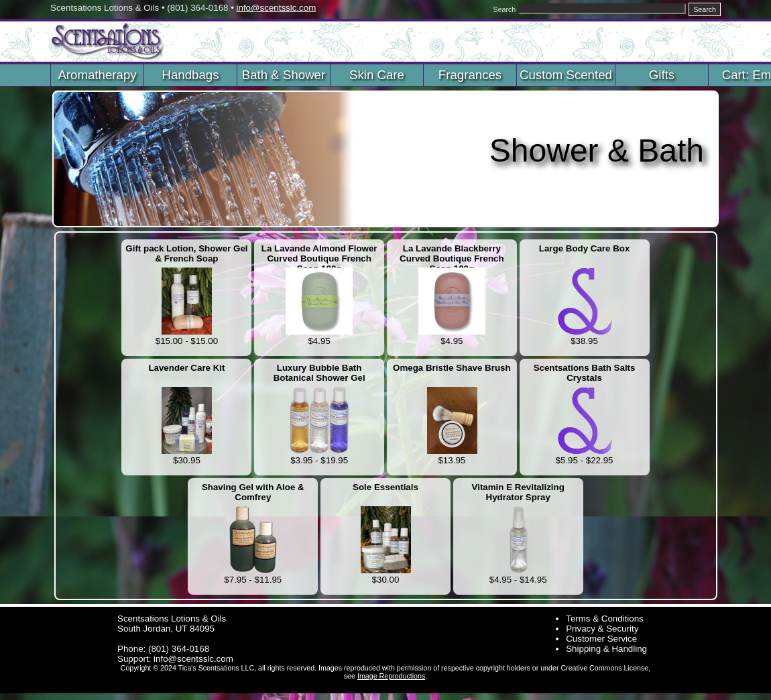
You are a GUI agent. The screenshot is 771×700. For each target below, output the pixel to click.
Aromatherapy (97, 75)
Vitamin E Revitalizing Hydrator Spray (518, 492)
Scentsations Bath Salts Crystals (585, 373)
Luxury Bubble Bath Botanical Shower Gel (319, 373)
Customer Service (601, 639)
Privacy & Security (602, 629)
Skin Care (377, 75)
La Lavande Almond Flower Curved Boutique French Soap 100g (319, 254)
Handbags (190, 75)
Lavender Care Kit (186, 368)
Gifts (662, 75)
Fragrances (470, 75)
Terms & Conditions (605, 619)
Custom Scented (566, 75)
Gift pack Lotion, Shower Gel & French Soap (186, 253)
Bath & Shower (284, 75)
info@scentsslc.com (277, 8)
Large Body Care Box (585, 248)
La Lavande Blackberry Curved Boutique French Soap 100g (452, 254)
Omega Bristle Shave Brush (452, 368)
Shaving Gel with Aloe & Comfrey (253, 492)
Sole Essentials (385, 487)
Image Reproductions (391, 676)
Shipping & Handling (606, 649)
